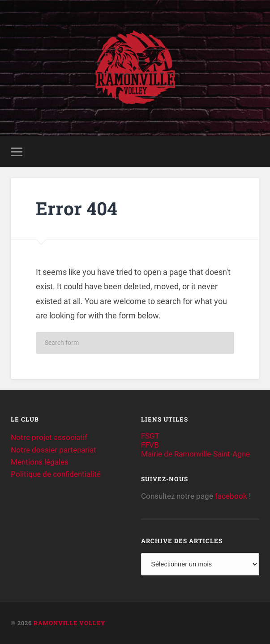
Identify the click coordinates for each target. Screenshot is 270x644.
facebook (231, 496)
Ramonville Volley (69, 623)
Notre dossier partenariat (54, 450)
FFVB (150, 445)
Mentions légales (40, 462)
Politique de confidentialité (56, 474)
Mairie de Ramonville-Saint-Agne (195, 454)
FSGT (150, 436)
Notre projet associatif (49, 437)
